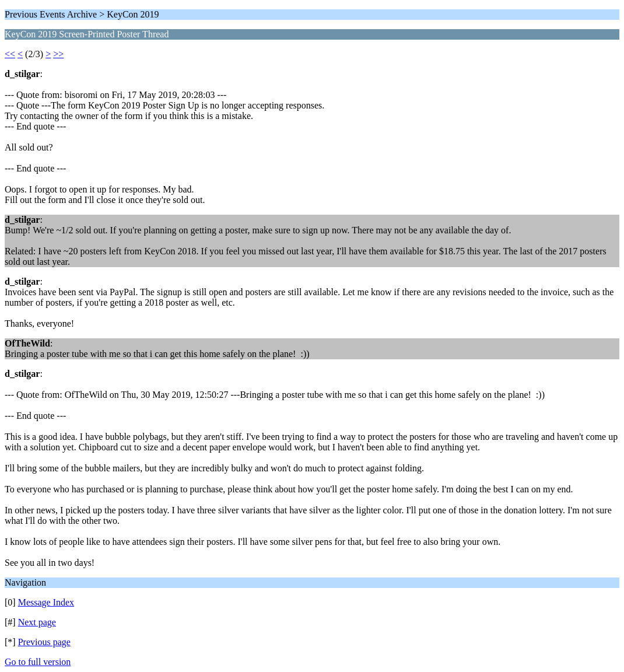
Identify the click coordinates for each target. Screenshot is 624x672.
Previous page (44, 642)
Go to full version (38, 662)
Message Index (46, 602)
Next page (37, 622)
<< (10, 54)
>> (58, 54)
